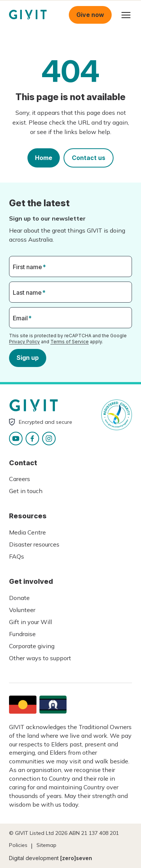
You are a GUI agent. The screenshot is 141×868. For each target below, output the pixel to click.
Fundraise (22, 634)
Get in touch (26, 491)
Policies (18, 845)
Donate (19, 598)
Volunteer (22, 610)
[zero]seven (76, 858)
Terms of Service (70, 342)
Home (44, 158)
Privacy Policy (24, 342)
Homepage (28, 15)
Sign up (28, 358)
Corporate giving (32, 646)
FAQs (17, 556)
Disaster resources (34, 544)
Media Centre (27, 532)
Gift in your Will (30, 622)
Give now (90, 15)
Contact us (89, 158)
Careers (20, 479)
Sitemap (46, 845)
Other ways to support (40, 658)
